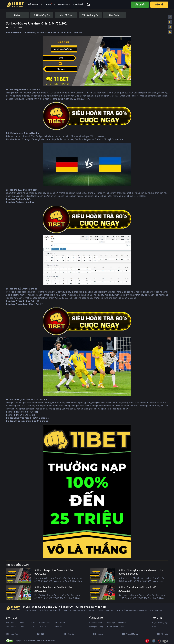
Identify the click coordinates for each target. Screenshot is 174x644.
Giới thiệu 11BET (96, 623)
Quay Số (42, 627)
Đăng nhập (140, 5)
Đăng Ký (159, 5)
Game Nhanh (60, 623)
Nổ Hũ (32, 623)
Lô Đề (32, 627)
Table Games (44, 623)
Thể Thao (10, 623)
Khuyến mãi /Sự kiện (159, 623)
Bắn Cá (23, 623)
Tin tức (153, 627)
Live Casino (11, 627)
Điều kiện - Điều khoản (117, 623)
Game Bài (58, 627)
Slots (22, 627)
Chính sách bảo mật (116, 627)
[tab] (17, 15)
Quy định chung (96, 627)
